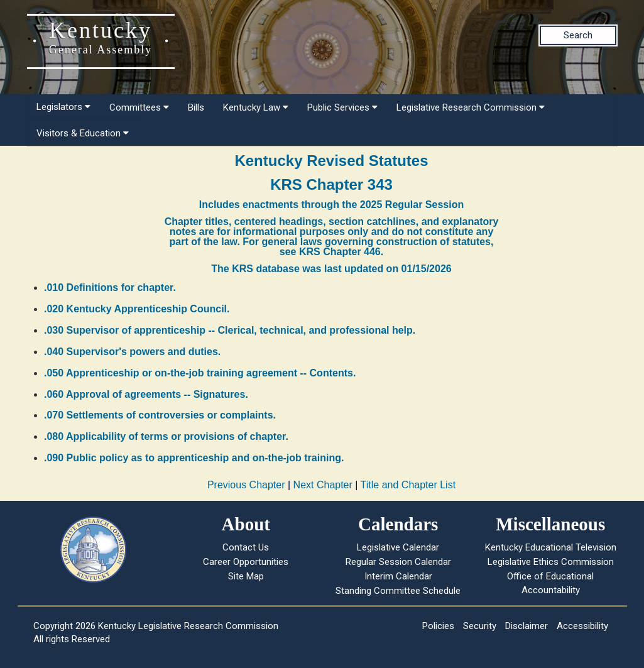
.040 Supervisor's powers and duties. (132, 352)
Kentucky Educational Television (551, 547)
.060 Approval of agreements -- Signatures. (146, 394)
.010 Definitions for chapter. (110, 287)
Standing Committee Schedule (398, 591)
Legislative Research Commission (471, 107)
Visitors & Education (83, 133)
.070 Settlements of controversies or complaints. (160, 415)
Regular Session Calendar (398, 562)
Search (578, 35)
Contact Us (246, 547)
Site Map (246, 576)
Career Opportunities (246, 562)
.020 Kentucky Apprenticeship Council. (137, 309)
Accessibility (582, 626)
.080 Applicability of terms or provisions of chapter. (166, 436)
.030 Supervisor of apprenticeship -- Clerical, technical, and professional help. (230, 330)
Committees (139, 107)
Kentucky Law (256, 107)
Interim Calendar (398, 576)
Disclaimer (527, 626)
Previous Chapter (246, 485)
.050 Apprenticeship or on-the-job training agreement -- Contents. (200, 373)
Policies (438, 626)
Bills (196, 107)
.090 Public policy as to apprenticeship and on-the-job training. (194, 458)
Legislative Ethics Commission (551, 562)
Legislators (63, 107)
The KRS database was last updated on (331, 269)
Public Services (342, 107)
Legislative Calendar (398, 547)
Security (480, 626)
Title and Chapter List (408, 485)
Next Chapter (323, 485)
